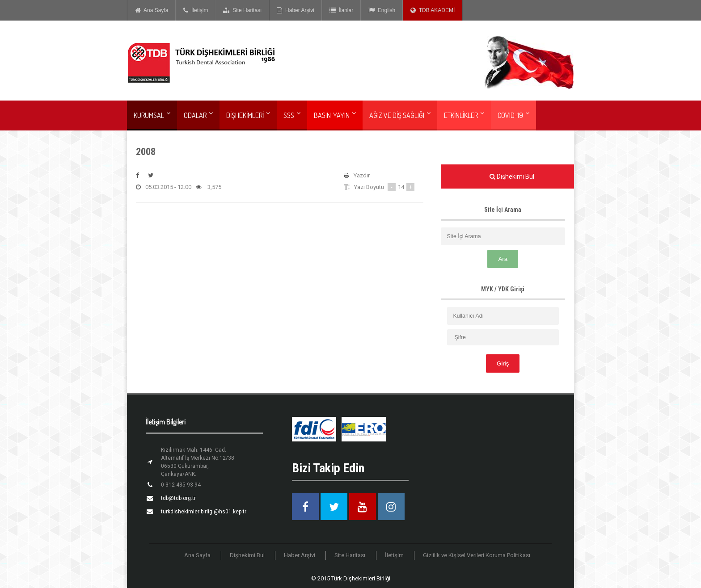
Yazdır (357, 176)
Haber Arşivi (295, 10)
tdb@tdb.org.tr (178, 498)
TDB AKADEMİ (433, 10)
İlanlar (341, 10)
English (382, 10)
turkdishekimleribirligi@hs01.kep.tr (204, 512)
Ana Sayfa (152, 10)
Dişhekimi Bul (248, 555)
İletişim (196, 10)
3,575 (209, 187)
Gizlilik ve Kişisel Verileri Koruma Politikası (477, 555)
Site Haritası (242, 10)
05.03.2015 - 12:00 (164, 187)
